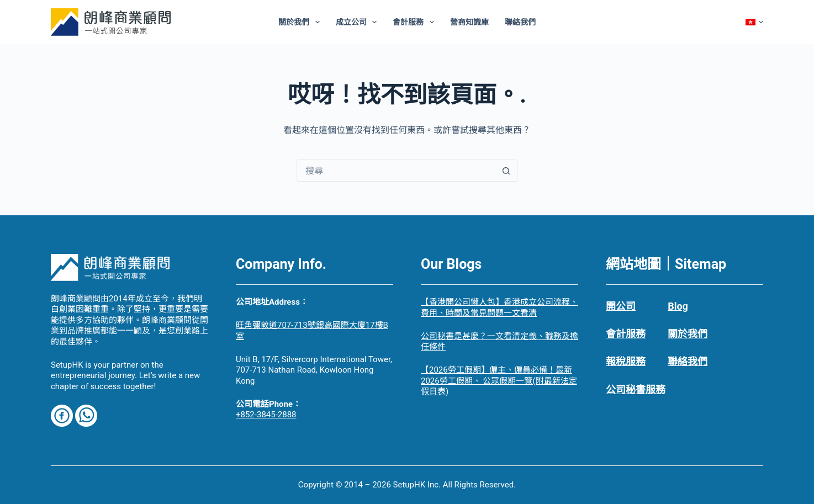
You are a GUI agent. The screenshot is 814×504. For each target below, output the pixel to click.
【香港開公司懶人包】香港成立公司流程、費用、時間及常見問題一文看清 (500, 307)
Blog (678, 306)
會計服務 (416, 22)
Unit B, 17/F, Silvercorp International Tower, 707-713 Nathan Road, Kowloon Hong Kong (314, 370)
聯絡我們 (520, 22)
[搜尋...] (396, 171)
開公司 (621, 306)
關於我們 (301, 22)
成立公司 (359, 22)
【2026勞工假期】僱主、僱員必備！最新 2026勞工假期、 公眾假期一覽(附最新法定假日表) (499, 381)
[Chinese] (754, 22)
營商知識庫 (469, 22)
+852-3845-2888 (266, 415)
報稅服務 (626, 361)
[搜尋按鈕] (506, 171)
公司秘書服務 (636, 389)
